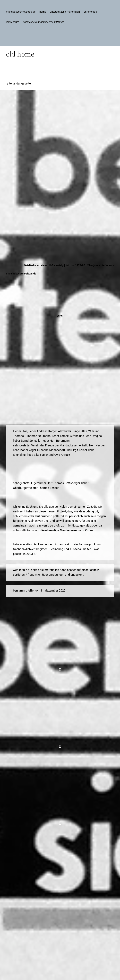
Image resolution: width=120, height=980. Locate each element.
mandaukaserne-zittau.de (21, 274)
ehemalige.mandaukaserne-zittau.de (44, 22)
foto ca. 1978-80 (75, 265)
